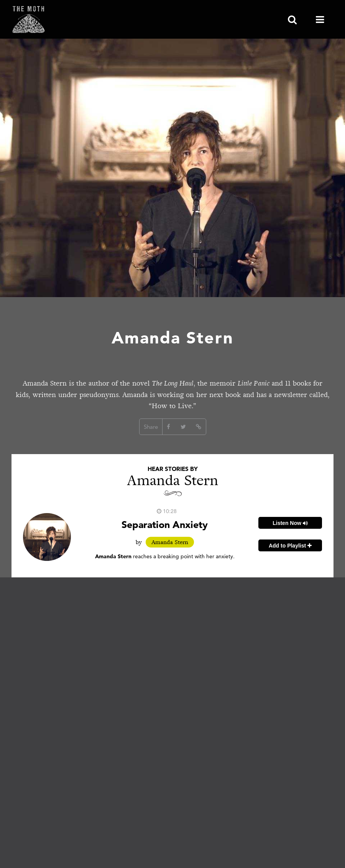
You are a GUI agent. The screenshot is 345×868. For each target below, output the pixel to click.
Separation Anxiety (165, 524)
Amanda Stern (170, 542)
